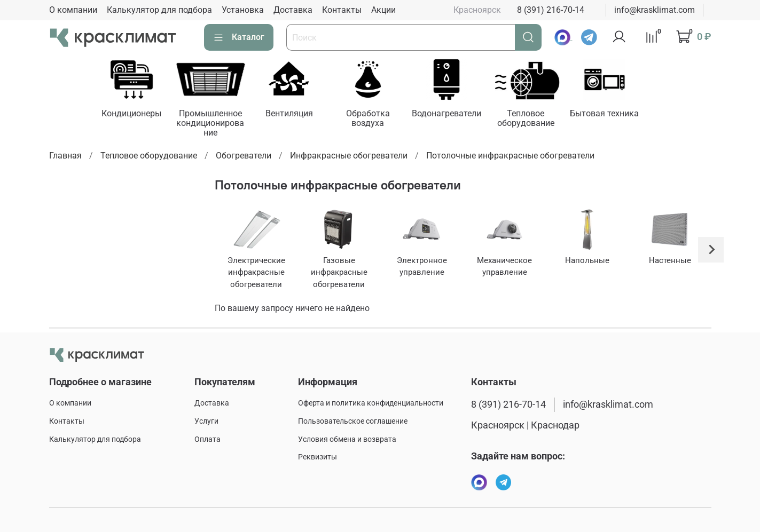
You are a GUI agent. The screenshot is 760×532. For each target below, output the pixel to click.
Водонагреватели (457, 114)
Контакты (342, 10)
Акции (383, 10)
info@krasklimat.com (655, 10)
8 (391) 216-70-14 (551, 10)
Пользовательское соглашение (353, 421)
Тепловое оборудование (537, 119)
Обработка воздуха (376, 119)
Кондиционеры (134, 114)
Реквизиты (318, 457)
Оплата (207, 439)
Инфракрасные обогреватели (349, 157)
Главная (65, 157)
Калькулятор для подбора (159, 10)
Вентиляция (296, 114)
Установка (243, 10)
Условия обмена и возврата (347, 439)
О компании (73, 10)
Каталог (239, 37)
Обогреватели (244, 157)
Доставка (293, 10)
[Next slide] (711, 251)
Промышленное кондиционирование (215, 124)
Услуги (206, 421)
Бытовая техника (618, 114)
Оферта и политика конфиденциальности (371, 403)
